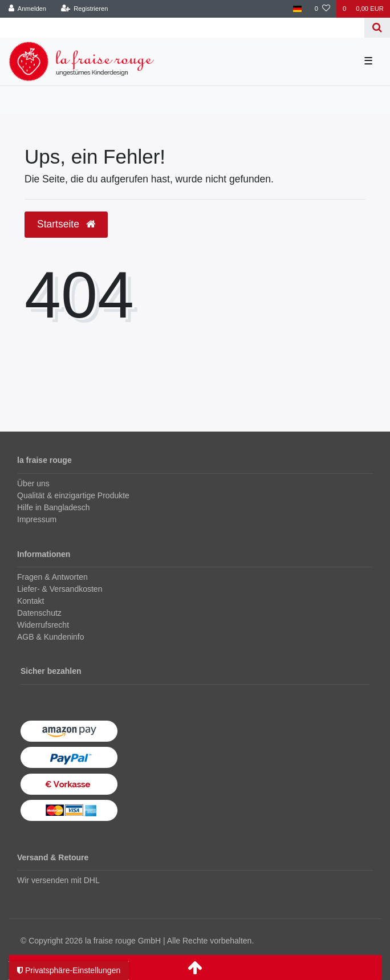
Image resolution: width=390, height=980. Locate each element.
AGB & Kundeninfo (51, 637)
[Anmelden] (28, 9)
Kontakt (31, 601)
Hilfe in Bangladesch (54, 507)
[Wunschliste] (322, 9)
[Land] (297, 9)
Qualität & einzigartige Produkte (73, 495)
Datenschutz (39, 613)
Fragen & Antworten (52, 577)
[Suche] (377, 28)
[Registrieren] (84, 9)
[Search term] (182, 28)
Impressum (37, 519)
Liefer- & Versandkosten (60, 589)
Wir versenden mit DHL (58, 880)
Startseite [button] (66, 224)
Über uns (33, 483)
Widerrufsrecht (43, 625)
